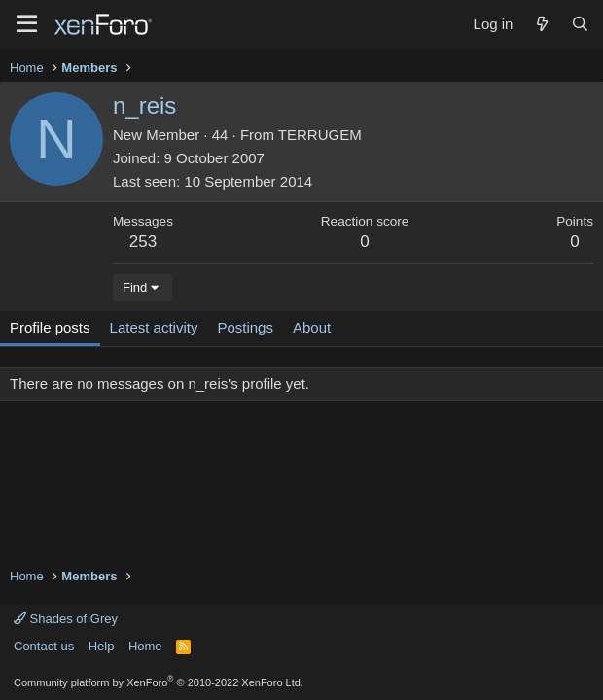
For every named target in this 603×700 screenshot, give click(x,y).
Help (102, 646)
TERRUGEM (320, 135)
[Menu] (27, 24)
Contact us (44, 646)
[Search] (580, 24)
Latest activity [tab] (154, 327)
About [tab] (312, 327)
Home (145, 646)
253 (143, 242)
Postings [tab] (245, 327)
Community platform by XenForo (159, 682)
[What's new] (541, 24)
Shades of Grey (66, 619)
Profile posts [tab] (50, 327)
